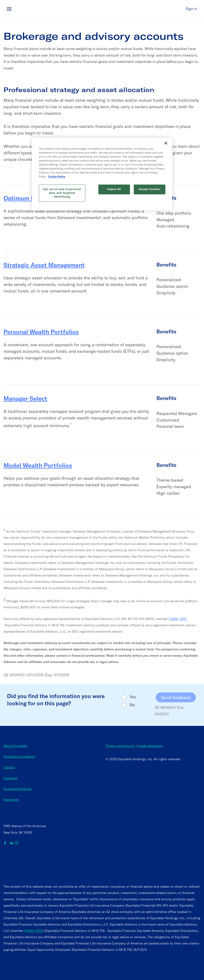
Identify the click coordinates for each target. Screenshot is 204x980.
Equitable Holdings (17, 789)
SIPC (183, 619)
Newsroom (11, 800)
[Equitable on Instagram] (17, 843)
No (132, 705)
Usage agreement (150, 746)
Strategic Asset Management (44, 265)
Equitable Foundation (19, 757)
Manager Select (25, 398)
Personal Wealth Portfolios (41, 332)
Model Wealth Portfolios (38, 465)
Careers (9, 767)
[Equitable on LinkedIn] (12, 843)
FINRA (173, 619)
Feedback (10, 778)
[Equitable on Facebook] (6, 843)
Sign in (191, 9)
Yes (133, 697)
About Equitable (15, 746)
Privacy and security (120, 746)
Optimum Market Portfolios (42, 198)
